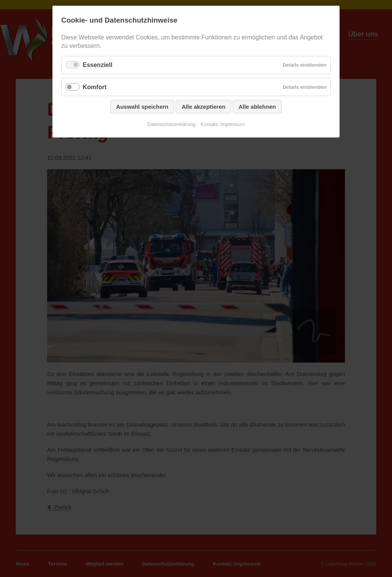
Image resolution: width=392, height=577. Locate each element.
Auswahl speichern (142, 107)
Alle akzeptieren (203, 107)
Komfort (95, 87)
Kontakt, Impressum (223, 124)
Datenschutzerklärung (171, 124)
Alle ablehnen (257, 107)
